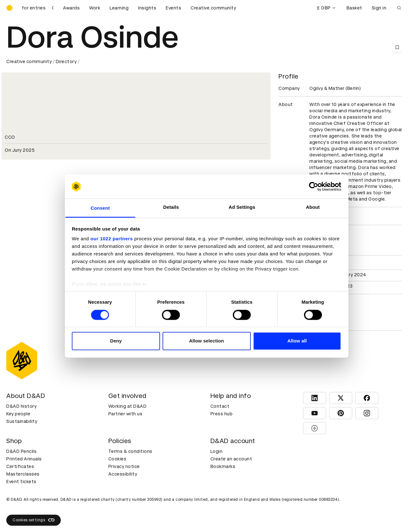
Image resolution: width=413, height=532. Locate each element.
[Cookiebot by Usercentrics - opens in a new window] (314, 186)
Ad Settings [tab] (242, 207)
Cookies (118, 459)
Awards (71, 8)
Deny (116, 341)
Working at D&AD (128, 406)
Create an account (231, 459)
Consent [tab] (100, 208)
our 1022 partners (112, 239)
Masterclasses (23, 474)
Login (217, 451)
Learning (119, 8)
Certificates (20, 466)
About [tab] (313, 207)
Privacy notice (124, 466)
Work (95, 8)
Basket (354, 8)
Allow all (297, 341)
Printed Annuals (24, 459)
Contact (220, 406)
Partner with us (126, 414)
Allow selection (206, 341)
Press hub (222, 414)
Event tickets (21, 482)
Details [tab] (171, 207)
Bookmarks (223, 466)
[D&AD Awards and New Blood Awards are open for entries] (38, 8)
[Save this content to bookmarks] (397, 47)
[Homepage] (9, 8)
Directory (66, 61)
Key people (18, 414)
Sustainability (22, 421)
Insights (147, 8)
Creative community (213, 8)
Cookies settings (34, 520)
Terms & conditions (130, 451)
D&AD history (21, 406)
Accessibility (123, 474)
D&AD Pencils (21, 451)
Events (173, 8)
